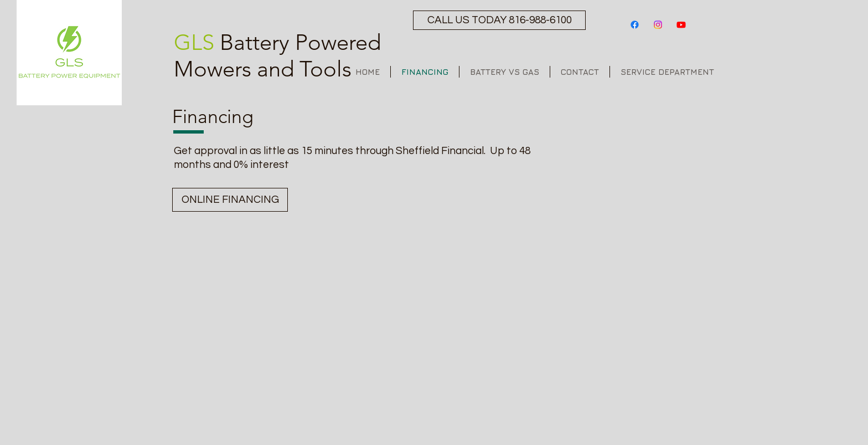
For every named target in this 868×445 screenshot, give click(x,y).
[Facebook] (635, 25)
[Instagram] (658, 25)
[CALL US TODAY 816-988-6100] (499, 20)
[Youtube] (681, 25)
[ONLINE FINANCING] (230, 200)
